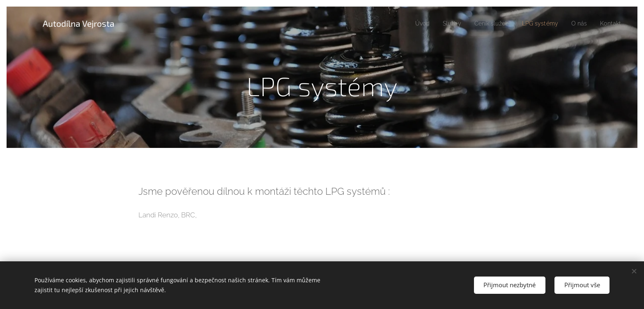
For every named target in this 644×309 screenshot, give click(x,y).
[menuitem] (411, 23)
